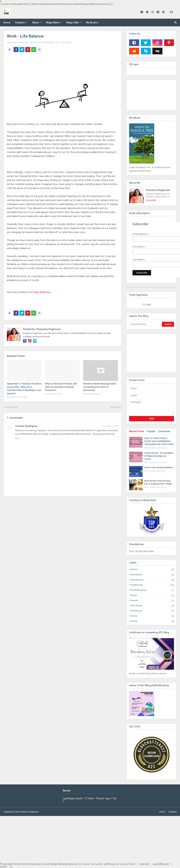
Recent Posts (137, 431)
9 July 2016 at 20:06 (110, 426)
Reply (18, 439)
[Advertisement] (146, 353)
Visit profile (151, 200)
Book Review (152, 575)
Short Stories (152, 606)
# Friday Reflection (41, 292)
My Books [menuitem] (92, 23)
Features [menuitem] (20, 23)
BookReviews (152, 585)
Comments (164, 431)
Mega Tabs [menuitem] (73, 23)
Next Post (115, 407)
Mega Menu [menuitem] (53, 23)
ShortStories (152, 611)
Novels (152, 595)
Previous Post (12, 407)
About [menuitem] (35, 23)
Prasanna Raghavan (19, 42)
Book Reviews (152, 580)
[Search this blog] (145, 324)
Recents (152, 601)
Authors (152, 570)
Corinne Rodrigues (26, 426)
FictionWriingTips (152, 590)
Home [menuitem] (7, 23)
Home (162, 812)
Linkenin (173, 812)
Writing (152, 621)
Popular (151, 431)
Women (152, 616)
